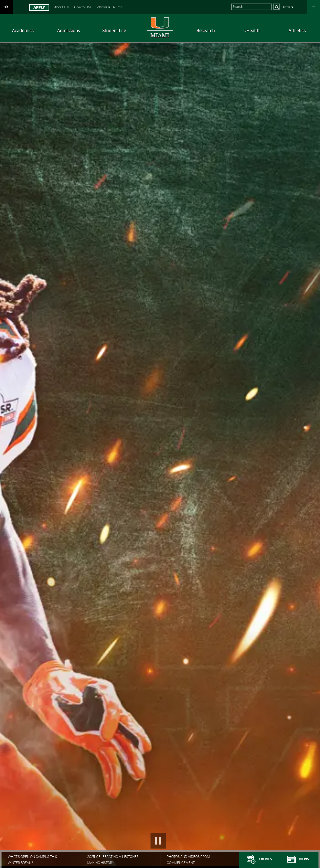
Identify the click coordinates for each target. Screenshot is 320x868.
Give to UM (82, 7)
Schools (102, 7)
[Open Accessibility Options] (6, 7)
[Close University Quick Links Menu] (314, 7)
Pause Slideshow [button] (158, 841)
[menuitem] (39, 8)
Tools (287, 7)
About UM (62, 7)
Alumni (118, 7)
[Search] (277, 7)
